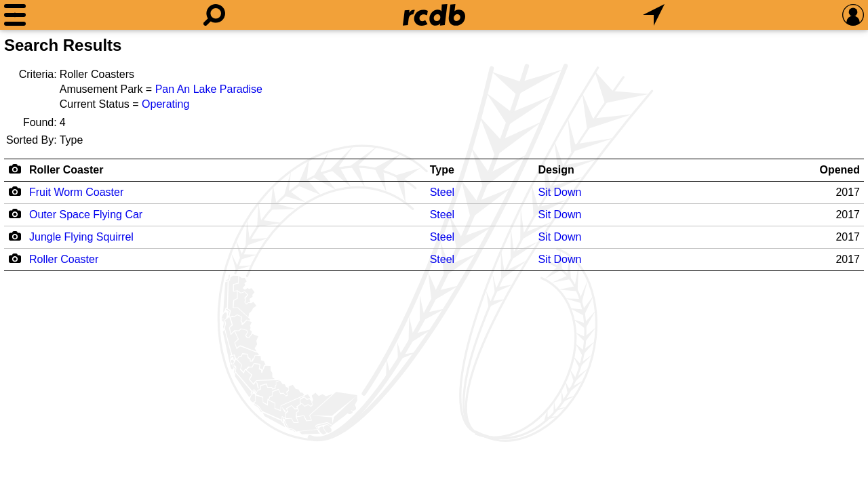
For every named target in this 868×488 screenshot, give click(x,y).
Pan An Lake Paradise (209, 89)
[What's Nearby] (654, 15)
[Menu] (15, 15)
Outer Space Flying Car (86, 215)
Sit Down (559, 192)
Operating (165, 104)
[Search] (214, 15)
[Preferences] (853, 15)
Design (556, 170)
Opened (840, 170)
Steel (442, 192)
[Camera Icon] (15, 191)
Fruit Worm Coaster (76, 192)
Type (442, 170)
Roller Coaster (66, 170)
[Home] (434, 15)
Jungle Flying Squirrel (81, 237)
